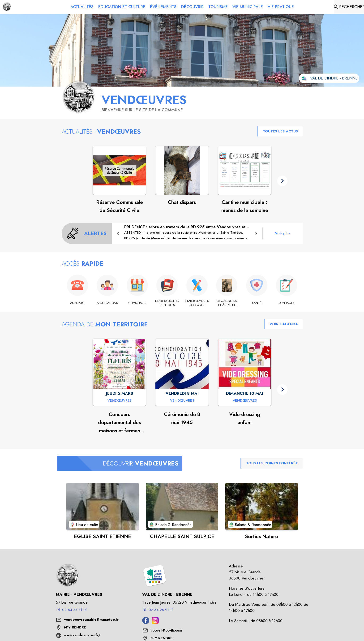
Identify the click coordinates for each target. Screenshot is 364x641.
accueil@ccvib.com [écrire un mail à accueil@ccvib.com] (166, 630)
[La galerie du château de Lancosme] (227, 303)
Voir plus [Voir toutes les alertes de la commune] (283, 233)
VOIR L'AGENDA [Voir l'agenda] (284, 324)
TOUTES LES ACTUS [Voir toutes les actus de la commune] (280, 131)
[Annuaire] (78, 303)
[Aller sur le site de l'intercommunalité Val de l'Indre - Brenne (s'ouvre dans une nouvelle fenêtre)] (329, 78)
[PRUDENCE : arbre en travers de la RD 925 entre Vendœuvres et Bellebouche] (187, 233)
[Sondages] (287, 303)
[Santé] (257, 303)
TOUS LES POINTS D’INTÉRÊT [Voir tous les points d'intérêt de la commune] (272, 463)
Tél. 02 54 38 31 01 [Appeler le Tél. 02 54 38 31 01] (72, 610)
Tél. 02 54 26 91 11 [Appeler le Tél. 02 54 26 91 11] (158, 610)
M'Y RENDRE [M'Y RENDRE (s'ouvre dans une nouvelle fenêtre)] (75, 627)
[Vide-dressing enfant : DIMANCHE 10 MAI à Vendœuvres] (245, 401)
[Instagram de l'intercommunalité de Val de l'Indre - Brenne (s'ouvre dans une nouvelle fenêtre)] (155, 623)
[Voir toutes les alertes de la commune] (87, 233)
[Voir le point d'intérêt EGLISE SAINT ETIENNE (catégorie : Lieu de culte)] (103, 506)
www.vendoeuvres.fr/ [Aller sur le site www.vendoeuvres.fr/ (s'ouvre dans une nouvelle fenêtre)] (82, 635)
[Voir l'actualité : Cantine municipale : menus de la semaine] (245, 170)
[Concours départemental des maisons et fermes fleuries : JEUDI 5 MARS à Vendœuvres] (120, 401)
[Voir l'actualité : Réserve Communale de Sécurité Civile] (119, 170)
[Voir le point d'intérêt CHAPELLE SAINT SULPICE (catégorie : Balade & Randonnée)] (182, 506)
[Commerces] (137, 303)
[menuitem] (82, 7)
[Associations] (107, 303)
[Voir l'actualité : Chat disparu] (182, 170)
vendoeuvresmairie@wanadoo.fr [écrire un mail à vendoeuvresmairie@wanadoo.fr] (91, 619)
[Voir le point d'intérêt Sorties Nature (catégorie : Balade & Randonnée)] (262, 506)
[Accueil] (7, 7)
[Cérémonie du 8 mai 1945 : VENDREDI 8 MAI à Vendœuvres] (182, 401)
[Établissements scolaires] (197, 303)
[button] (282, 181)
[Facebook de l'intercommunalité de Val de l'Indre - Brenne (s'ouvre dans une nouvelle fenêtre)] (146, 623)
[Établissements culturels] (167, 303)
